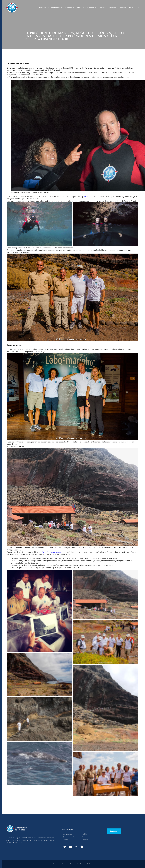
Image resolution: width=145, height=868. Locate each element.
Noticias (113, 8)
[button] (138, 8)
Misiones (69, 8)
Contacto (123, 8)
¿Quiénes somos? (68, 837)
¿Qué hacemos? (67, 834)
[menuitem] (131, 8)
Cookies (89, 864)
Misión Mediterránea (87, 8)
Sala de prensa (87, 837)
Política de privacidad (76, 864)
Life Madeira (88, 197)
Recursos (103, 8)
